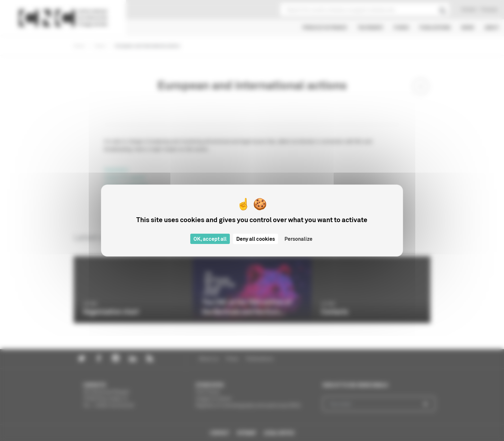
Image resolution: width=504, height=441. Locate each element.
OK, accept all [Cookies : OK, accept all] (210, 239)
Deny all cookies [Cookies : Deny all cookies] (256, 239)
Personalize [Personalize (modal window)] (298, 239)
